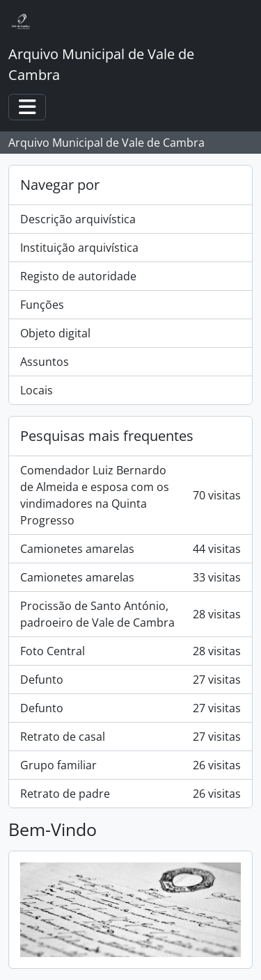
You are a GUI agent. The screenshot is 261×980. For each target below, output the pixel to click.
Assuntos (45, 362)
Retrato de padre (130, 794)
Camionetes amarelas (130, 549)
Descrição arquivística (78, 219)
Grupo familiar (130, 765)
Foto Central (130, 651)
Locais (37, 390)
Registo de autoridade (78, 276)
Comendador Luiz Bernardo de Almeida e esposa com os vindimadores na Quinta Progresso (130, 495)
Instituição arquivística (79, 248)
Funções (42, 305)
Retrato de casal (130, 737)
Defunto (130, 680)
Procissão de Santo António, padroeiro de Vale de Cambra (130, 614)
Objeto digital (55, 333)
